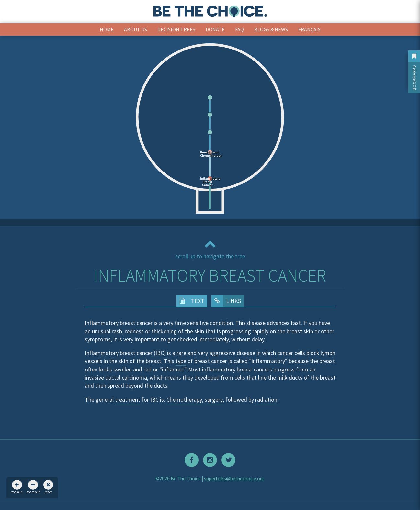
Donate (215, 29)
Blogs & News (271, 29)
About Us (136, 29)
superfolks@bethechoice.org (234, 478)
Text (190, 301)
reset (48, 487)
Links (226, 301)
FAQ (239, 29)
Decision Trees (176, 29)
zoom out (33, 487)
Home (107, 29)
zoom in (17, 487)
